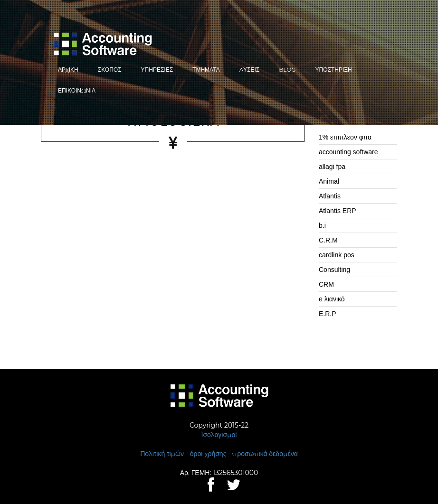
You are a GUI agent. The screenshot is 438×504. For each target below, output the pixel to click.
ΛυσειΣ (250, 70)
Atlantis (330, 196)
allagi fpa (332, 167)
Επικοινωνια (77, 90)
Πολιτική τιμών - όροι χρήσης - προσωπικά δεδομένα (219, 454)
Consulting (334, 270)
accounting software (348, 152)
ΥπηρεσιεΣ (157, 70)
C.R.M (328, 240)
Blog (287, 70)
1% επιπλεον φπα (345, 137)
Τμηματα (206, 70)
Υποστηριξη (334, 70)
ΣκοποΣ (110, 70)
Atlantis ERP (338, 211)
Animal (329, 181)
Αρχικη (68, 70)
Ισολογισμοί (219, 435)
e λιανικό (332, 299)
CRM (326, 284)
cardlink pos (337, 255)
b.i (322, 225)
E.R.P (328, 314)
